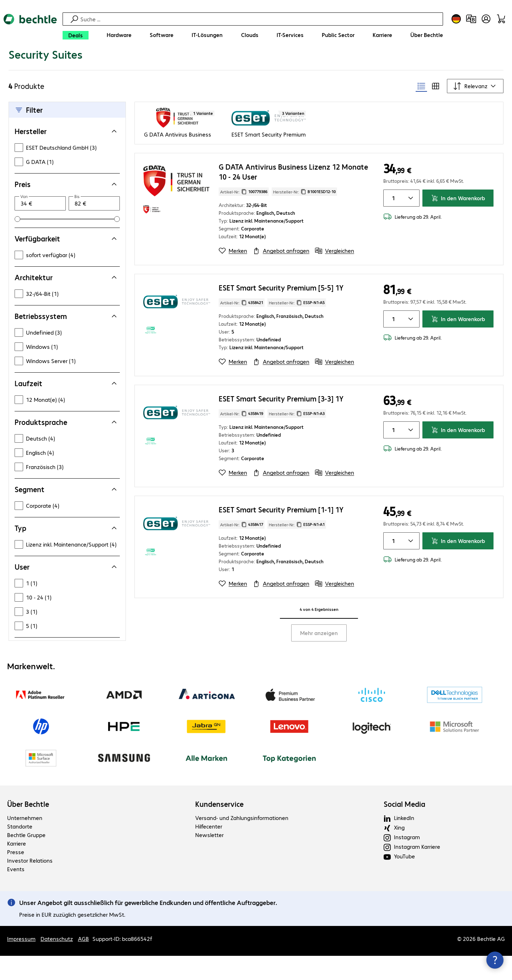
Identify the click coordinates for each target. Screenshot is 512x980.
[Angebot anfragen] (281, 280)
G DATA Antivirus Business (178, 163)
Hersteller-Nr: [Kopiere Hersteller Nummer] (304, 221)
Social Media (404, 833)
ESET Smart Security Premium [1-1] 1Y (281, 539)
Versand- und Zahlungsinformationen (242, 847)
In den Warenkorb (458, 227)
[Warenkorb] (501, 19)
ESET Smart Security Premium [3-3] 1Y (281, 428)
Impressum (21, 968)
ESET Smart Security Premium (269, 163)
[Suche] (261, 19)
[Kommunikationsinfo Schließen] (495, 960)
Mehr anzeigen (319, 662)
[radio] (421, 115)
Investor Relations (30, 890)
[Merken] (233, 280)
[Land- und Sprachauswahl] (456, 19)
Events (16, 898)
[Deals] (76, 35)
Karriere (17, 872)
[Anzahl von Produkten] (392, 227)
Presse (16, 881)
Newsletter (209, 864)
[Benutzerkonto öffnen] (486, 19)
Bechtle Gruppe (26, 864)
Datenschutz (57, 968)
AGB (83, 968)
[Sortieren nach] (475, 115)
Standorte (20, 855)
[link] (127, 63)
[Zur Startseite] (30, 29)
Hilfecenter (209, 855)
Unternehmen (25, 847)
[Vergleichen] (335, 280)
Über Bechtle (28, 833)
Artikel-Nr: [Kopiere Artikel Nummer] (244, 221)
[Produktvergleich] (471, 19)
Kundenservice (219, 833)
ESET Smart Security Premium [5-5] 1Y (281, 317)
